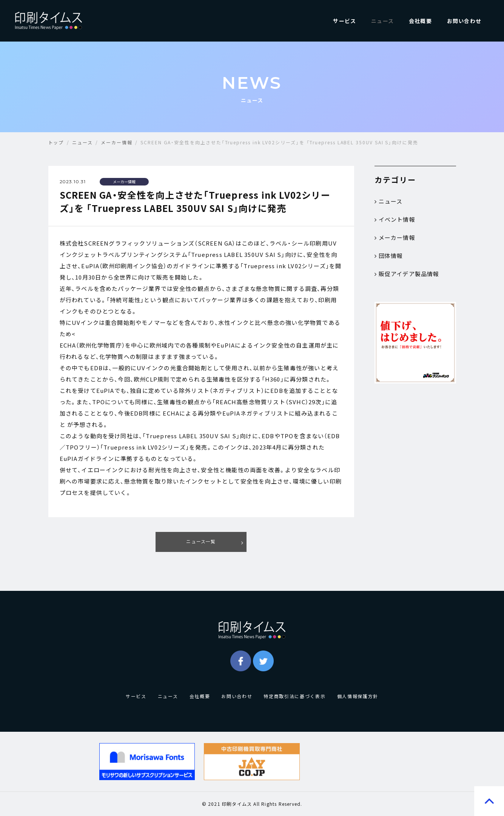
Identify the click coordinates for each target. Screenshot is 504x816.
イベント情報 (395, 219)
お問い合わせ (464, 21)
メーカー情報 (395, 238)
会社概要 (420, 21)
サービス (344, 21)
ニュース (382, 21)
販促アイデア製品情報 (407, 274)
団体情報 (389, 256)
